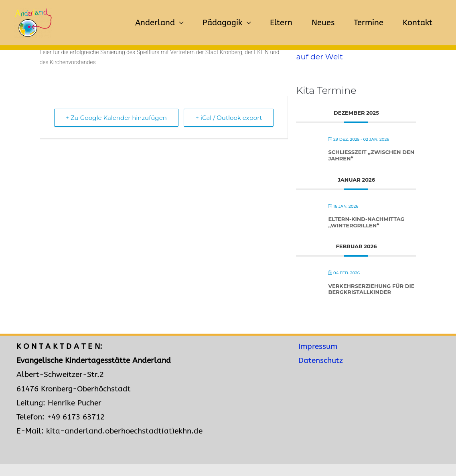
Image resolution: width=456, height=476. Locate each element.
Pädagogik (222, 23)
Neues (323, 23)
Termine (369, 23)
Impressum (318, 346)
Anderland (155, 23)
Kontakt (417, 23)
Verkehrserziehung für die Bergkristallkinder (371, 289)
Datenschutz (321, 361)
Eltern (281, 23)
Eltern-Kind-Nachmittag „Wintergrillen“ (366, 222)
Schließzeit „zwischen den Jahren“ (371, 155)
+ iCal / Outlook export (229, 118)
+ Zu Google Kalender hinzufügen (116, 118)
